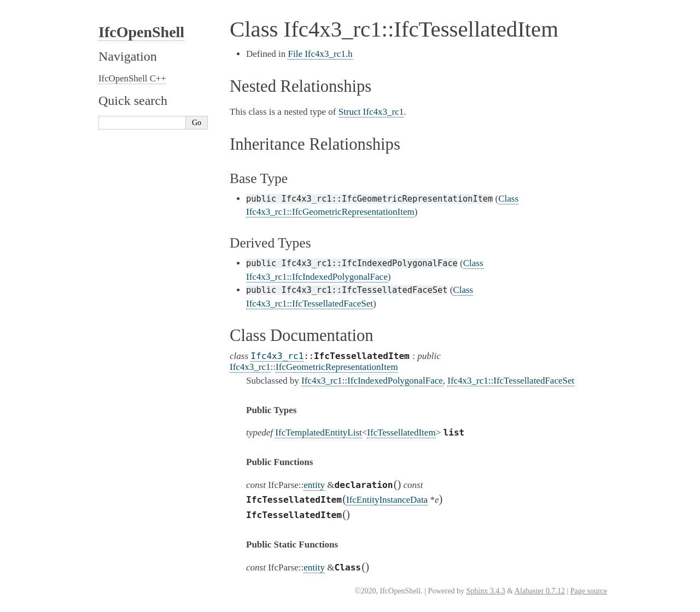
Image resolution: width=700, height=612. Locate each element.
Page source (589, 591)
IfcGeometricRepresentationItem (337, 367)
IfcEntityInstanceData (387, 500)
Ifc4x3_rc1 (277, 356)
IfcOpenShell (141, 32)
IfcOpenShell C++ (132, 78)
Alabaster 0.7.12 (540, 591)
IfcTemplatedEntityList (318, 432)
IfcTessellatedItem (401, 432)
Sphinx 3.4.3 (485, 591)
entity (314, 485)
